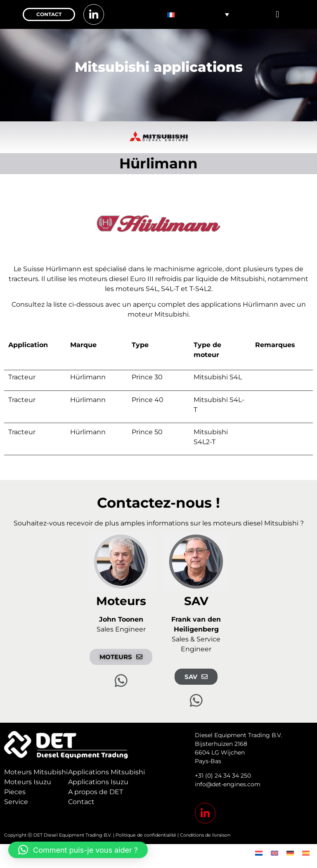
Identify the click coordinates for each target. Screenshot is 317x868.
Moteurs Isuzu (28, 782)
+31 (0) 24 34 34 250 (223, 776)
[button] (277, 15)
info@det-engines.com (228, 784)
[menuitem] (198, 14)
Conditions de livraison (205, 835)
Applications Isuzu (98, 782)
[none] (198, 14)
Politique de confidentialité (146, 835)
